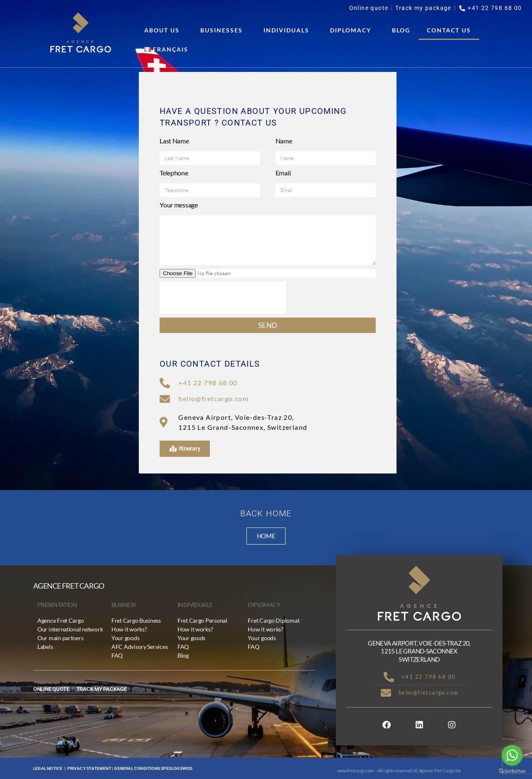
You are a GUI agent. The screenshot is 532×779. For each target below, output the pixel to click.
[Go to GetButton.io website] (512, 771)
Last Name (174, 141)
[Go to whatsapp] (512, 755)
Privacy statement (89, 768)
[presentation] (223, 298)
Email (283, 173)
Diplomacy (353, 30)
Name (284, 141)
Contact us (449, 30)
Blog (401, 30)
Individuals (288, 30)
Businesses (224, 30)
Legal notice (48, 768)
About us (164, 30)
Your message (179, 205)
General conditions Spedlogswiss (153, 768)
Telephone (174, 173)
